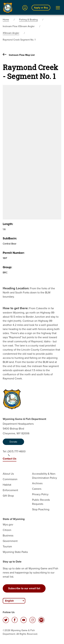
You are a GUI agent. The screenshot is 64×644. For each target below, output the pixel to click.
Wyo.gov (8, 524)
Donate (13, 442)
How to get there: (16, 308)
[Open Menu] (58, 8)
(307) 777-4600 (17, 453)
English (9, 601)
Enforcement (10, 490)
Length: (8, 224)
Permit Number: (14, 253)
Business (8, 535)
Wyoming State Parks (15, 552)
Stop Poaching (41, 509)
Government (10, 541)
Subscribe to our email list (24, 588)
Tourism (7, 546)
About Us (8, 474)
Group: (7, 267)
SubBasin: (10, 238)
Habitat (7, 485)
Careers (37, 489)
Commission (10, 479)
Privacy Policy (40, 494)
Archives (37, 483)
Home (6, 20)
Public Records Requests (41, 502)
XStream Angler (11, 33)
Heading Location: (16, 288)
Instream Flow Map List (19, 55)
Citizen (7, 530)
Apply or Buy (41, 8)
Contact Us (10, 459)
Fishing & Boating (28, 20)
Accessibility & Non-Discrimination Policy (45, 476)
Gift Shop (8, 496)
